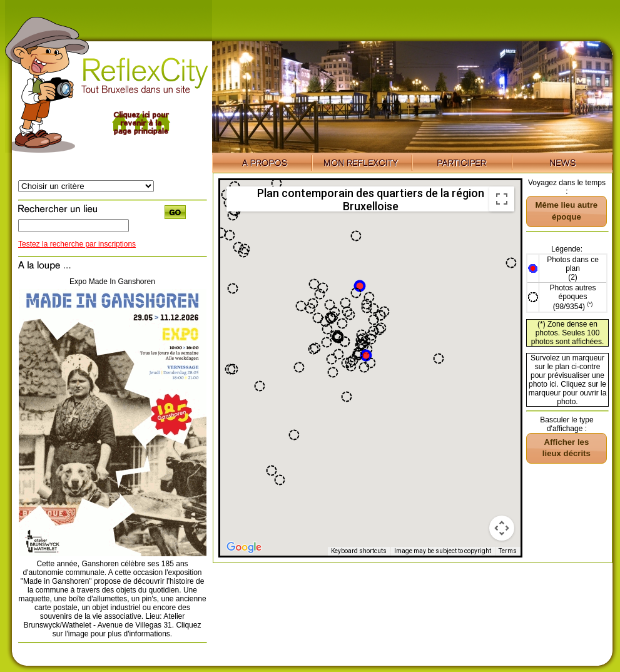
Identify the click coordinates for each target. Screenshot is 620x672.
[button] (366, 355)
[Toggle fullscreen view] (502, 199)
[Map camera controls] (502, 528)
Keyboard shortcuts (359, 551)
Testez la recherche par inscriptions (77, 244)
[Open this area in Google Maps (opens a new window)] (244, 547)
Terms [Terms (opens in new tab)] (508, 551)
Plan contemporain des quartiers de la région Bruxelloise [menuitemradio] (371, 199)
